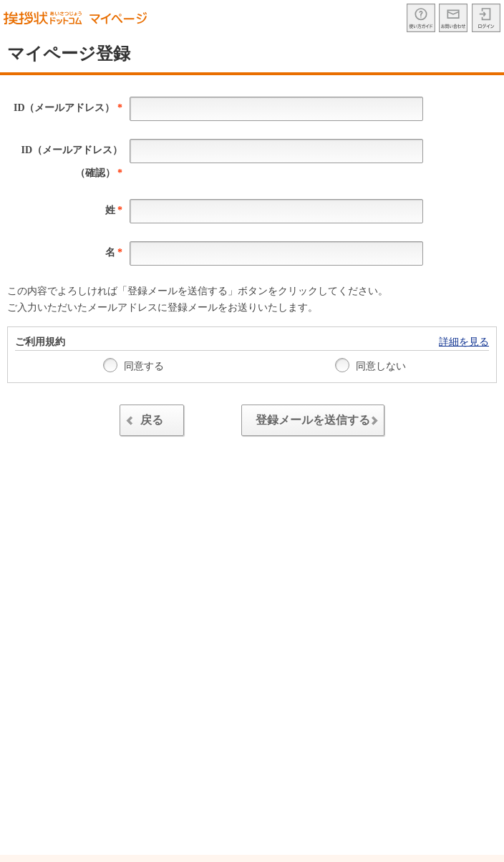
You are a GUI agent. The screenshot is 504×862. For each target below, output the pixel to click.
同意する (134, 365)
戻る (143, 422)
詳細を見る (464, 342)
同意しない (371, 365)
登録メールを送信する (320, 422)
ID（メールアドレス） (68, 108)
